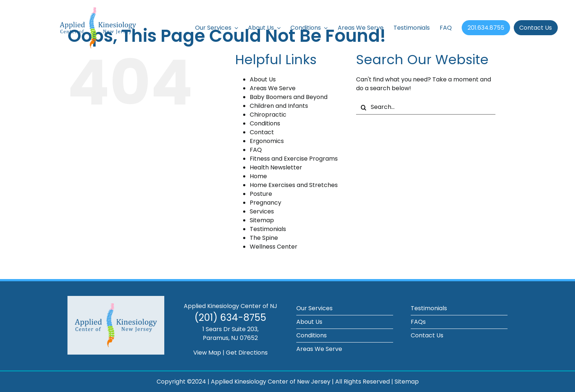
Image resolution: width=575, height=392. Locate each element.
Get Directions (247, 353)
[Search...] (426, 107)
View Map (207, 353)
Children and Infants (279, 106)
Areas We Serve (273, 88)
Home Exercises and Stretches (294, 185)
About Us (263, 79)
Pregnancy (265, 203)
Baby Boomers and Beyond (289, 97)
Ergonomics (267, 141)
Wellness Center (274, 247)
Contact (262, 132)
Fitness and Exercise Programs (294, 159)
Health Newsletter (276, 167)
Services (262, 211)
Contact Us (427, 335)
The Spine (264, 238)
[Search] (363, 107)
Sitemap (262, 220)
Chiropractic (268, 115)
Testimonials (268, 229)
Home (258, 176)
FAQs (418, 322)
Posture (261, 194)
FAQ (256, 150)
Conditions (265, 123)
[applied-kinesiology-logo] (98, 10)
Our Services (314, 308)
